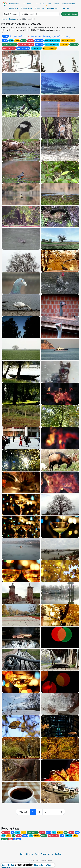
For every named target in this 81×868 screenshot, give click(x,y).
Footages (13, 19)
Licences (30, 854)
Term (37, 854)
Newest (27, 36)
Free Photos (28, 4)
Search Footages (10, 14)
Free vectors (14, 4)
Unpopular (66, 36)
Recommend (37, 36)
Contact (58, 854)
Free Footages (53, 4)
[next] (60, 812)
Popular (56, 36)
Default (6, 36)
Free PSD (65, 8)
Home (5, 19)
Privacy (44, 854)
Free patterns (53, 8)
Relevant (47, 36)
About (51, 854)
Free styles (39, 8)
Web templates (69, 4)
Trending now (16, 36)
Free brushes (26, 8)
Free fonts (40, 4)
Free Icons (13, 8)
